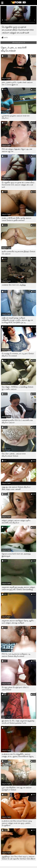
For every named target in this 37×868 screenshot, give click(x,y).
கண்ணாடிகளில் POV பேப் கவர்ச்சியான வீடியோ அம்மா (17, 421)
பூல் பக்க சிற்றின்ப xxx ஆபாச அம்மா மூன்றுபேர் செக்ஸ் (17, 789)
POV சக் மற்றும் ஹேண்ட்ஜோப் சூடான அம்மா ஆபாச (17, 150)
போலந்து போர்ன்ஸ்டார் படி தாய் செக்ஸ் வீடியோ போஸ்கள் (18, 355)
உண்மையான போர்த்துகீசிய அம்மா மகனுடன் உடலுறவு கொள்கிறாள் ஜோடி (18, 755)
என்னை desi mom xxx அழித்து (14, 285)
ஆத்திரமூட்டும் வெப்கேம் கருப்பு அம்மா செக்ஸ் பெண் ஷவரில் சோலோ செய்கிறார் (18, 858)
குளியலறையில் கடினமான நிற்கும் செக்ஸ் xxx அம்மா (18, 253)
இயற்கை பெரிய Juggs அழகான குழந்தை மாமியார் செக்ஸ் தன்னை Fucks (18, 722)
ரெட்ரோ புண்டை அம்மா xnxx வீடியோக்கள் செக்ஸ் (14, 455)
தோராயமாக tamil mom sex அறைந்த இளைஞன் (16, 555)
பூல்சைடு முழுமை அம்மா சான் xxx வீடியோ (16, 117)
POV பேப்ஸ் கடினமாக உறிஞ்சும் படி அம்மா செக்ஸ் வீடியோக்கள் (16, 655)
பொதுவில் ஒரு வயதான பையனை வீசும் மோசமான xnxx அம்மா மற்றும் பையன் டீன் (18, 185)
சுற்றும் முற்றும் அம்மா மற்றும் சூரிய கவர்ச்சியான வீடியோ (16, 522)
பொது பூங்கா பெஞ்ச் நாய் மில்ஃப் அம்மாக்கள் (15, 688)
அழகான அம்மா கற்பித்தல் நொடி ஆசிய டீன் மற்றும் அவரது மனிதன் (18, 622)
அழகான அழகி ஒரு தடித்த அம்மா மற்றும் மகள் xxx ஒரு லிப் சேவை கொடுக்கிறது (18, 588)
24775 (6, 38)
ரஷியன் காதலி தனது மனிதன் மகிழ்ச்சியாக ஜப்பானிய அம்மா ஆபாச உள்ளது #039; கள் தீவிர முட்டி (17, 320)
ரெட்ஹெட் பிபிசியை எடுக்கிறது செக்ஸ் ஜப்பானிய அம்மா (18, 388)
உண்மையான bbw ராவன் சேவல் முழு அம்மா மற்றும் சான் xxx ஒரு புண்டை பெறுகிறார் (17, 823)
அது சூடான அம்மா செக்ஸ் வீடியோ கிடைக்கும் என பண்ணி (16, 488)
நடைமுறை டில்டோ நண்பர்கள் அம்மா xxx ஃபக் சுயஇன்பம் (17, 83)
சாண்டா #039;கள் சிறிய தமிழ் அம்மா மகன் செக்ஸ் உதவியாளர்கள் (17, 219)
